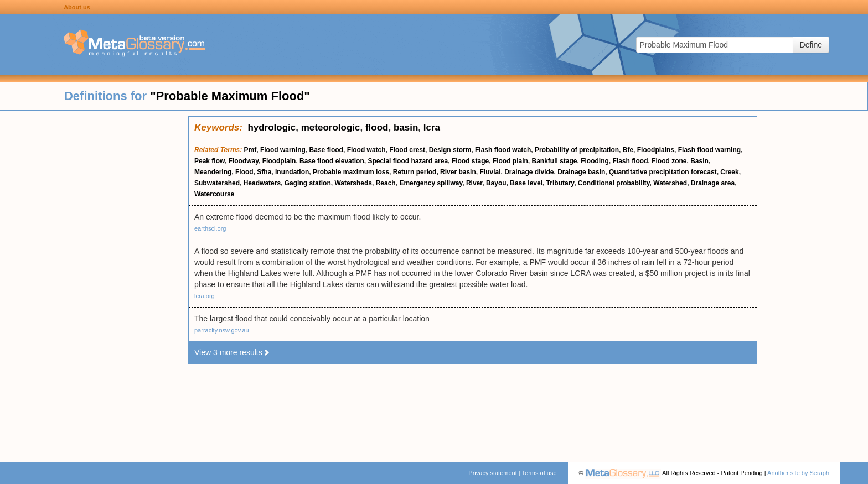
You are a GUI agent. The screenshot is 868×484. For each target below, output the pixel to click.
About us (77, 7)
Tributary (560, 183)
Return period (415, 172)
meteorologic (331, 127)
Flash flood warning (709, 150)
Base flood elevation (332, 161)
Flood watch (366, 150)
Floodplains (656, 150)
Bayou (496, 183)
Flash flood (631, 161)
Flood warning (283, 150)
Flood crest (407, 150)
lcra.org (205, 296)
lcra (432, 127)
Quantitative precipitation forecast (663, 172)
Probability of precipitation (577, 150)
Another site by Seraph (798, 473)
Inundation (292, 172)
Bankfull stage (555, 161)
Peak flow (210, 161)
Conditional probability (614, 183)
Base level (526, 183)
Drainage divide (529, 172)
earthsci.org (210, 228)
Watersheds (353, 183)
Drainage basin (581, 172)
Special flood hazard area (408, 161)
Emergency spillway (431, 183)
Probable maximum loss (351, 172)
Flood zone (669, 161)
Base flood (326, 150)
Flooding (595, 161)
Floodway (244, 161)
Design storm (450, 150)
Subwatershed (217, 183)
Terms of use (539, 473)
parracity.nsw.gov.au (222, 330)
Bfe (628, 150)
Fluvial (490, 172)
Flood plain (510, 161)
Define (811, 45)
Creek (729, 172)
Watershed (670, 183)
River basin (458, 172)
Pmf (250, 150)
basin (406, 127)
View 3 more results (232, 352)
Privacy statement (492, 473)
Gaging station (308, 183)
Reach (386, 183)
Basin (699, 161)
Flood (244, 172)
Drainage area (713, 183)
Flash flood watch (503, 150)
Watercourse (214, 194)
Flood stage (470, 161)
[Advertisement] (94, 282)
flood (377, 127)
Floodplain (279, 161)
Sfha (264, 172)
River (474, 183)
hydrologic (272, 127)
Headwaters (262, 183)
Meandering (213, 172)
